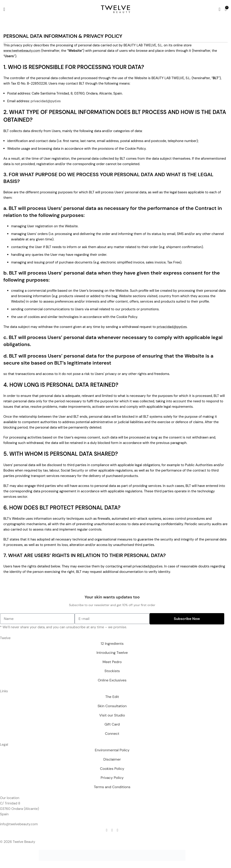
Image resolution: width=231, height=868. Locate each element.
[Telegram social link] (118, 830)
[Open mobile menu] (4, 9)
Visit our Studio (112, 715)
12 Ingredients (112, 644)
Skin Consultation (112, 706)
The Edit (112, 697)
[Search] (219, 9)
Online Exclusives (112, 680)
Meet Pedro (112, 662)
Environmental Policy (112, 750)
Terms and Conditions (112, 787)
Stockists (112, 671)
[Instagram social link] (112, 830)
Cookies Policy (112, 769)
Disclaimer (112, 759)
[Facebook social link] (107, 830)
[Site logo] (115, 9)
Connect (112, 734)
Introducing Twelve (112, 653)
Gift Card (112, 724)
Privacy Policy (112, 778)
